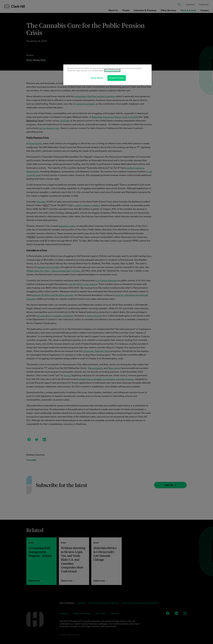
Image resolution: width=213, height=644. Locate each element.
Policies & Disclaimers (112, 71)
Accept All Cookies (117, 78)
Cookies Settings (97, 78)
